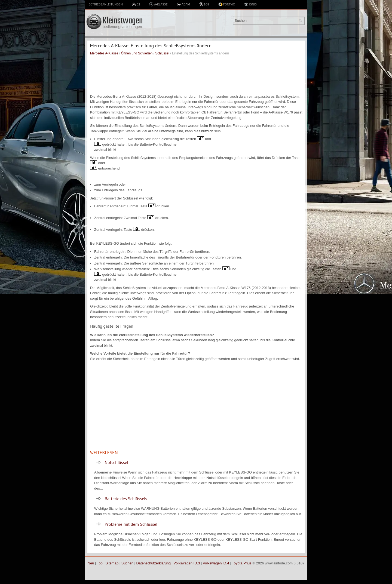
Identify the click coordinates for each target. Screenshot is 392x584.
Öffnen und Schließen (137, 53)
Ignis (250, 4)
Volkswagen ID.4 (216, 563)
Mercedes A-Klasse (104, 53)
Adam (183, 4)
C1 (136, 4)
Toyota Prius (242, 563)
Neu (91, 563)
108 (204, 4)
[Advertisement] (196, 75)
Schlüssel (162, 53)
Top (100, 563)
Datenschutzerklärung (153, 563)
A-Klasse (158, 4)
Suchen (127, 563)
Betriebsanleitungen (106, 4)
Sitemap (112, 563)
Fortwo (227, 4)
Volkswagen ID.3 (187, 563)
